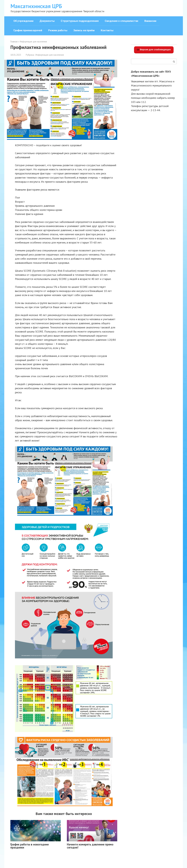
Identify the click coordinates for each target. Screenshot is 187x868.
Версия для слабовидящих (154, 50)
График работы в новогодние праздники (30, 846)
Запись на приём (84, 30)
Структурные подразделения (80, 21)
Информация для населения (50, 55)
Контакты (107, 30)
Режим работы (58, 30)
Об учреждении (23, 21)
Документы (47, 21)
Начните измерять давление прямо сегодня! (90, 846)
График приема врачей (28, 30)
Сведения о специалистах (122, 21)
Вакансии (150, 21)
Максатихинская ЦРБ (36, 6)
